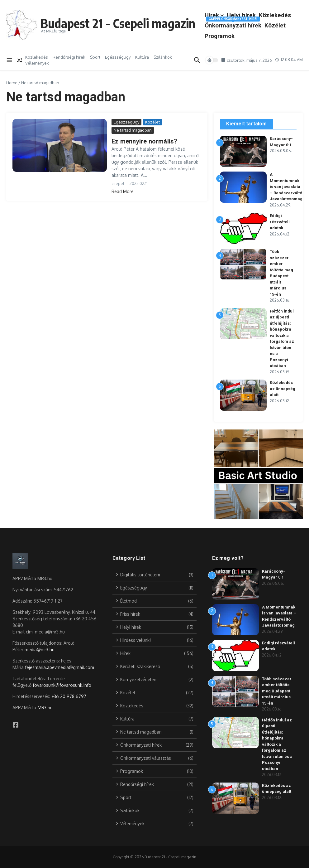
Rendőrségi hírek (69, 57)
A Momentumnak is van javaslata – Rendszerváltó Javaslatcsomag (286, 187)
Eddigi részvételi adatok (280, 222)
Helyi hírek (241, 15)
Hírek (214, 15)
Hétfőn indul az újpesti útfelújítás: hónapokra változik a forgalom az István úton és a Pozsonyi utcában (277, 744)
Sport (95, 57)
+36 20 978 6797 (69, 696)
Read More (123, 191)
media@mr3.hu (40, 650)
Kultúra (142, 57)
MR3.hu (45, 708)
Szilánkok (163, 57)
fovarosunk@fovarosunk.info (62, 685)
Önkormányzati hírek (233, 24)
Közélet (275, 25)
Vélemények (37, 63)
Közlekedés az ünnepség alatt (283, 389)
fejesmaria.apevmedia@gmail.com (59, 667)
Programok (220, 36)
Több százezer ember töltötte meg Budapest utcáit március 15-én (277, 691)
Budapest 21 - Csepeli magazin (118, 23)
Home (12, 83)
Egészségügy (118, 57)
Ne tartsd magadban (133, 130)
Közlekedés (275, 15)
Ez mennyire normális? (144, 141)
